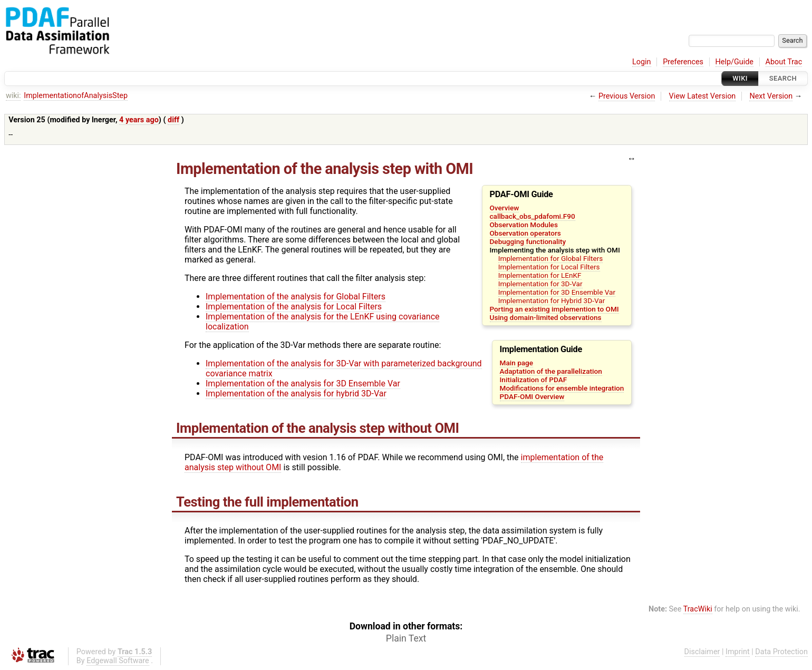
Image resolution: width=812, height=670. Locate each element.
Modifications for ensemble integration (562, 388)
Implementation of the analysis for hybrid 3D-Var (296, 394)
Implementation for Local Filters (549, 267)
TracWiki (698, 609)
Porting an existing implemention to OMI (554, 309)
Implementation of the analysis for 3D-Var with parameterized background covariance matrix (344, 368)
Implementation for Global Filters (551, 258)
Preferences (683, 62)
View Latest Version (703, 96)
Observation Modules (524, 225)
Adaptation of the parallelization (551, 371)
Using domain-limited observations (546, 317)
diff (173, 120)
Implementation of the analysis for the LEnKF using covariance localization (322, 322)
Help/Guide (734, 62)
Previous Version (627, 96)
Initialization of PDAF (534, 380)
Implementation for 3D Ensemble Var (557, 292)
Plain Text (406, 638)
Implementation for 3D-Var (540, 284)
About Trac (784, 62)
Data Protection (781, 652)
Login (642, 62)
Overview (505, 208)
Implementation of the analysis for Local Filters (294, 307)
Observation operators (525, 233)
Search (783, 78)
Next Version (771, 96)
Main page (517, 363)
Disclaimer (702, 652)
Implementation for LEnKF (540, 275)
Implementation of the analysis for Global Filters (296, 297)
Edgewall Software (118, 661)
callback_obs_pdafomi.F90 (533, 216)
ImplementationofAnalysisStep (76, 96)
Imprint (738, 652)
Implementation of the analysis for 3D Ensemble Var (303, 383)
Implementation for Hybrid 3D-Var (552, 300)
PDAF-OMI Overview (532, 396)
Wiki (740, 78)
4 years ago (139, 120)
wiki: (13, 96)
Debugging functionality (528, 241)
